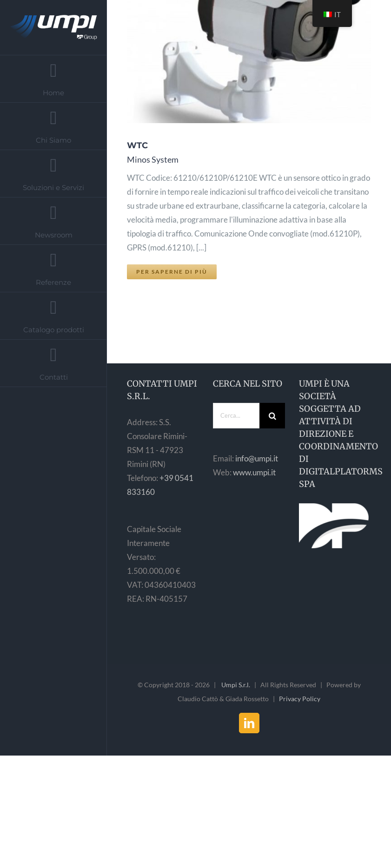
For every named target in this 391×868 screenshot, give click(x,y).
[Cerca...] (236, 416)
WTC (137, 145)
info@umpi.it (257, 458)
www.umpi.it (254, 472)
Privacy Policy (300, 699)
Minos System (153, 159)
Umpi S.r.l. (236, 685)
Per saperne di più (172, 272)
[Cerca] (272, 416)
